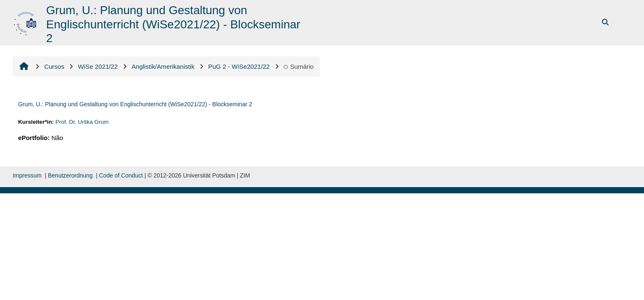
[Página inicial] (26, 22)
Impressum (27, 175)
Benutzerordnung (70, 175)
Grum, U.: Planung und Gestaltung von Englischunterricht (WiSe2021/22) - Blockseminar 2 (135, 104)
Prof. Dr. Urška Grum (82, 122)
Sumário (299, 66)
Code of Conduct (121, 175)
